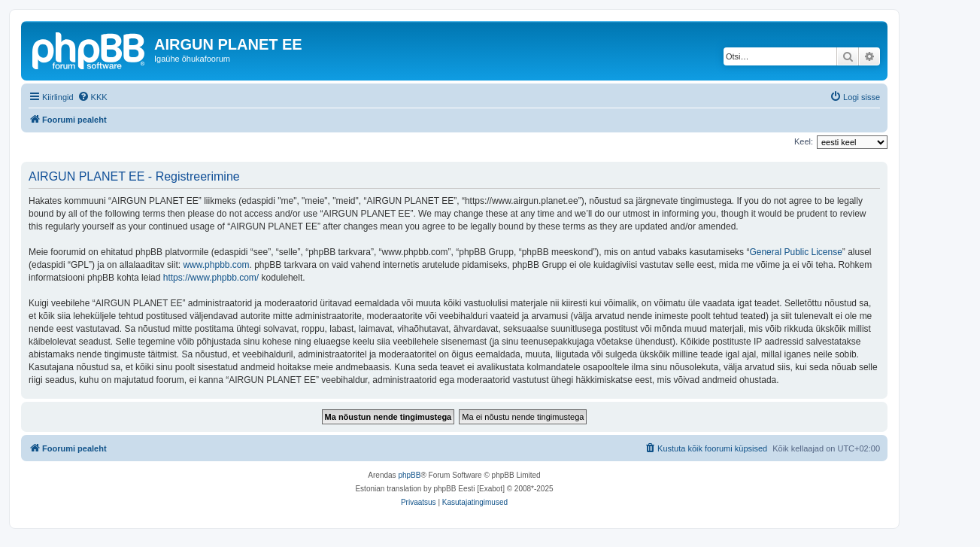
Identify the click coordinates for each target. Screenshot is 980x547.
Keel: (804, 141)
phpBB (409, 475)
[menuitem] (93, 97)
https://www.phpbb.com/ (211, 278)
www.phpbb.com (216, 265)
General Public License (795, 252)
